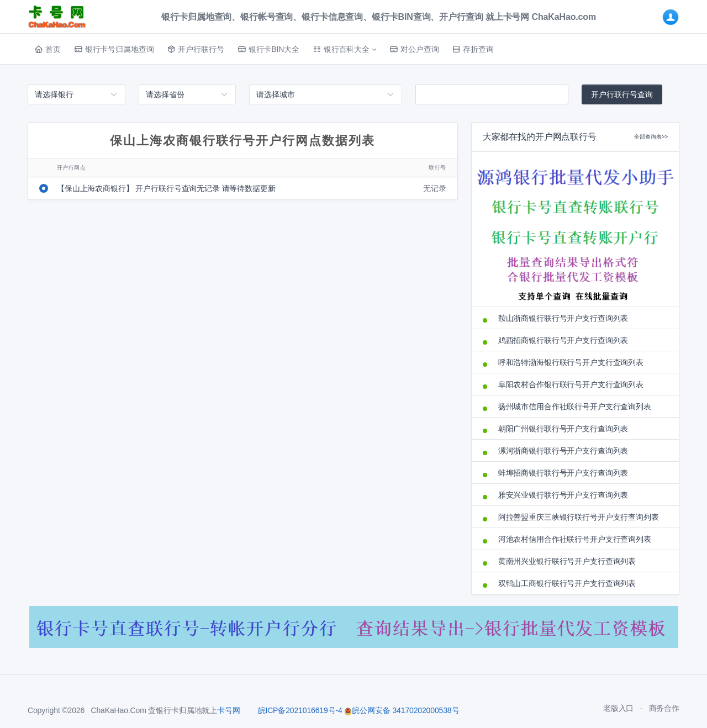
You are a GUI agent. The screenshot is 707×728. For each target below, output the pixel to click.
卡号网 (229, 710)
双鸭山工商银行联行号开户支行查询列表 (567, 583)
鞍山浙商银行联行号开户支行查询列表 (563, 318)
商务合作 (664, 708)
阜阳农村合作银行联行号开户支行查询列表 (571, 384)
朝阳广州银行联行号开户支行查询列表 (563, 429)
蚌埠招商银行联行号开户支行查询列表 (563, 473)
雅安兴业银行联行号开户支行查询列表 (563, 495)
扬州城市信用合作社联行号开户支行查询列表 (575, 407)
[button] (344, 49)
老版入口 (618, 708)
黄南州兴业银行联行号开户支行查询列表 (567, 561)
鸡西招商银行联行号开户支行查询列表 (563, 340)
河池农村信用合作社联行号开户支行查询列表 (575, 539)
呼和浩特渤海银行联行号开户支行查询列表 (571, 362)
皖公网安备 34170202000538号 (402, 710)
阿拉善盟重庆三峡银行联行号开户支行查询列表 (579, 517)
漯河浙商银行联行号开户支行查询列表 (563, 451)
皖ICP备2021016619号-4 (300, 710)
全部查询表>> (651, 137)
